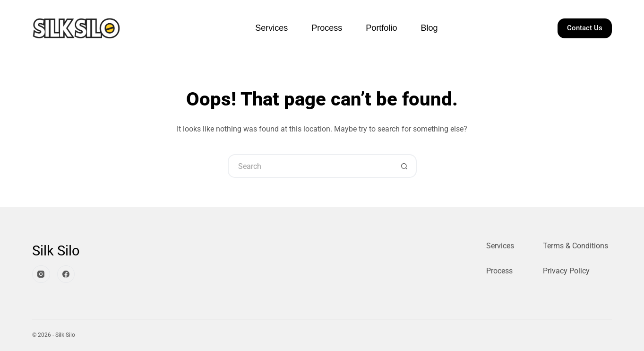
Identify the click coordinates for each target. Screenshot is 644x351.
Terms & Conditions (575, 246)
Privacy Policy (566, 271)
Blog (429, 28)
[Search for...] (310, 166)
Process (327, 28)
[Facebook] (66, 274)
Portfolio (381, 28)
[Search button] (405, 166)
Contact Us (585, 28)
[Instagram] (41, 274)
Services (271, 28)
